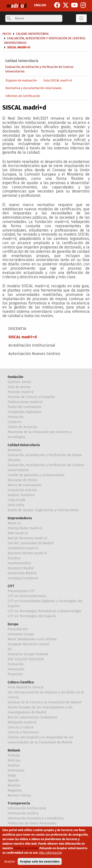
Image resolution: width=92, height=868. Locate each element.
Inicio (7, 34)
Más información (51, 855)
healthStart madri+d (23, 548)
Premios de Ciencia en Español (31, 397)
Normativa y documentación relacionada (33, 88)
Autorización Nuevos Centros (34, 354)
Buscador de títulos (23, 480)
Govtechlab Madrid (22, 573)
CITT (11, 586)
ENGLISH (40, 5)
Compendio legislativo (25, 412)
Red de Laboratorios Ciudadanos (32, 717)
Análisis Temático (21, 495)
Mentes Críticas (19, 795)
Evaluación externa (22, 490)
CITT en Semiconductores (27, 596)
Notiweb (14, 750)
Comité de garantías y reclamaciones (36, 475)
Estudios (14, 558)
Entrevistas (16, 770)
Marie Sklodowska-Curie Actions (32, 639)
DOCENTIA (17, 329)
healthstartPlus (19, 563)
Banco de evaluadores (25, 485)
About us (14, 523)
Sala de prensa (19, 387)
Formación (16, 417)
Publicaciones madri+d (25, 402)
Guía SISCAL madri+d (58, 80)
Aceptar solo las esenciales (40, 864)
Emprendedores (20, 518)
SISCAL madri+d (23, 337)
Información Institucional (27, 808)
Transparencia (19, 803)
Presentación (18, 629)
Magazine (15, 790)
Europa (13, 624)
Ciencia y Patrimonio (23, 732)
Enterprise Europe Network (28, 654)
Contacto (14, 422)
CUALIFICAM (16, 500)
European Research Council (28, 644)
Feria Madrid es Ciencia (26, 687)
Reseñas (14, 785)
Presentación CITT (21, 591)
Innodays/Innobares (23, 578)
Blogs (12, 775)
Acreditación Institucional (32, 345)
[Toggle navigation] (81, 18)
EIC (10, 649)
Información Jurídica (23, 813)
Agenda (13, 780)
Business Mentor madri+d (27, 553)
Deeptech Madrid (21, 568)
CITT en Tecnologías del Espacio (32, 616)
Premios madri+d (21, 392)
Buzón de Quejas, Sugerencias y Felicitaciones (43, 510)
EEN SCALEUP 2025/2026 (26, 659)
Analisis (14, 765)
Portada (14, 755)
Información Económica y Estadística (36, 818)
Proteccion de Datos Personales (32, 823)
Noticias (14, 760)
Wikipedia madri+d (22, 722)
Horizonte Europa (21, 634)
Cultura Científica (21, 682)
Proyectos (15, 674)
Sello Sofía (16, 505)
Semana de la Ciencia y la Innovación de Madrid (44, 702)
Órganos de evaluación (21, 80)
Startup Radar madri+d (25, 528)
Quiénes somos (19, 382)
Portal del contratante (24, 407)
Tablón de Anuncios (22, 427)
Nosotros (15, 450)
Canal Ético (16, 828)
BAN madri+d (18, 533)
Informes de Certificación (23, 96)
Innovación (16, 669)
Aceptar (10, 864)
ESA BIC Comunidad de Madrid (31, 543)
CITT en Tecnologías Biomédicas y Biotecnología (44, 611)
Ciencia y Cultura (21, 727)
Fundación (15, 377)
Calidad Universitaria (22, 61)
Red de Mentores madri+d (27, 538)
